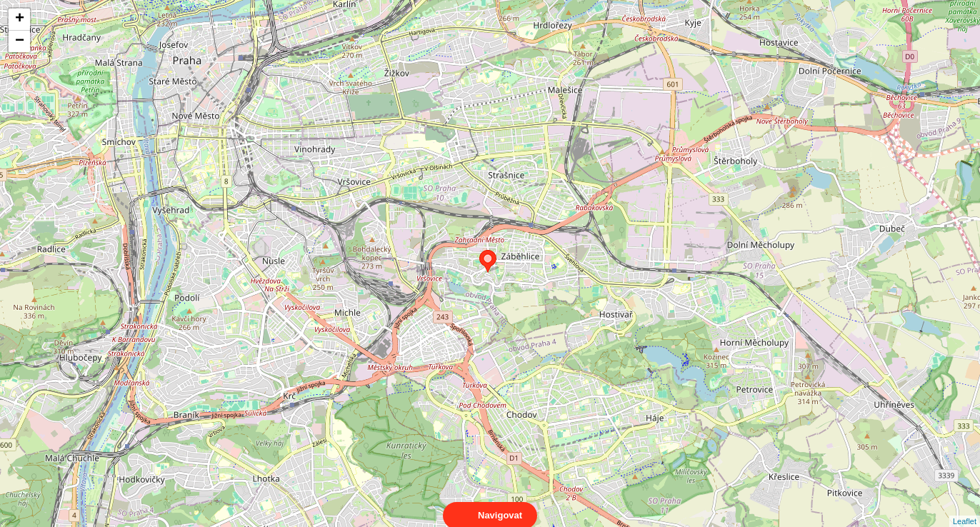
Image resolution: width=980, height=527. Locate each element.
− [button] (20, 41)
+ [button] (20, 19)
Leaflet (965, 508)
